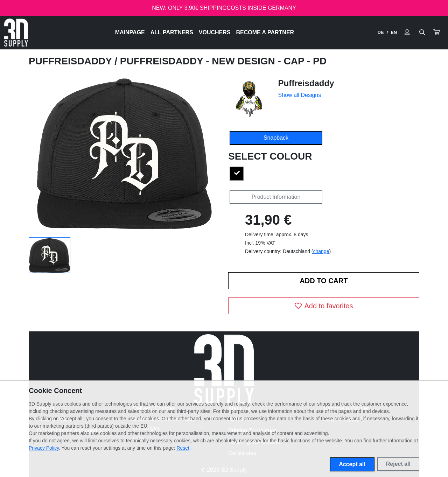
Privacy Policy (44, 448)
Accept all (352, 464)
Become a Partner (265, 32)
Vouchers (215, 32)
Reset (183, 448)
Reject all (398, 464)
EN (394, 32)
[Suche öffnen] (422, 33)
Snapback (276, 138)
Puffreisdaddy (72, 61)
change (321, 251)
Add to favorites (324, 306)
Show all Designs (300, 95)
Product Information (276, 197)
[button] (436, 33)
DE (381, 32)
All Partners (172, 32)
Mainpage (130, 32)
